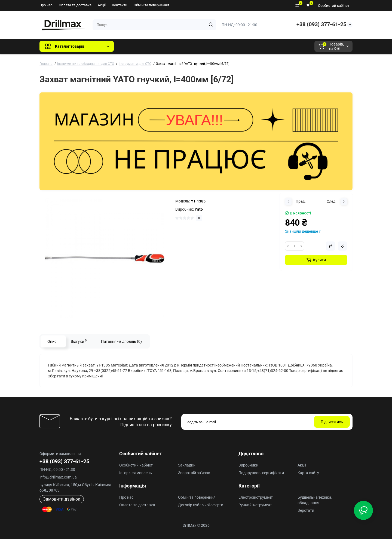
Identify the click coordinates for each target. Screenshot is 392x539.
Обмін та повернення (151, 5)
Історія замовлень (136, 473)
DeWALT (174, 46)
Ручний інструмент (255, 505)
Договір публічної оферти (201, 505)
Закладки (187, 465)
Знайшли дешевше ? (303, 231)
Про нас (46, 5)
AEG (211, 46)
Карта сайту (308, 473)
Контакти (120, 5)
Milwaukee (231, 46)
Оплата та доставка (75, 5)
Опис (52, 341)
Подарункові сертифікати (261, 473)
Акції (102, 5)
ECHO (194, 46)
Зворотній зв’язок (194, 473)
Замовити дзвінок (62, 499)
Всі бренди (133, 46)
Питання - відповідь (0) (121, 341)
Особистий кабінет (334, 6)
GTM (154, 46)
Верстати (306, 510)
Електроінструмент (256, 497)
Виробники (248, 465)
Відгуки (79, 341)
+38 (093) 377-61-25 (321, 24)
